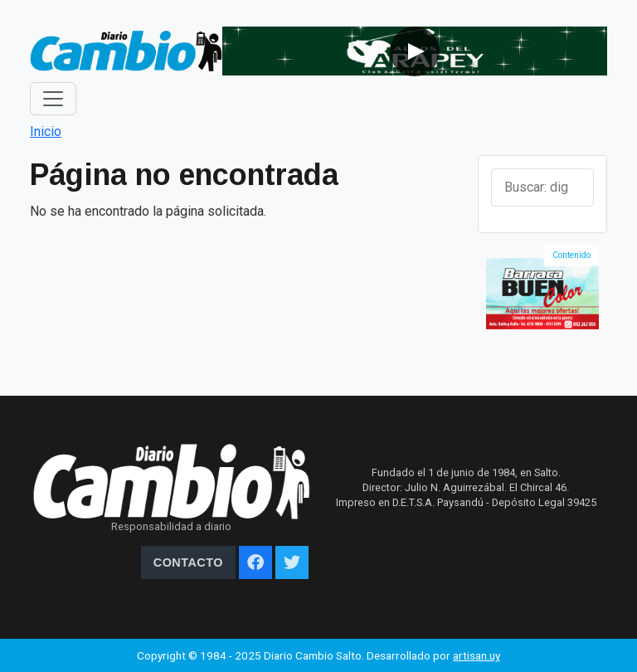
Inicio (46, 131)
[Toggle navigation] (53, 99)
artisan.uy (477, 655)
